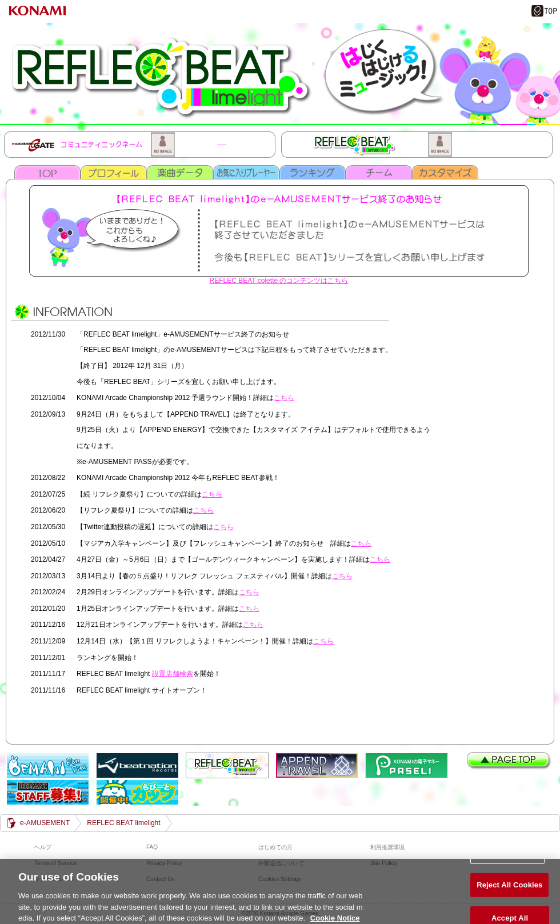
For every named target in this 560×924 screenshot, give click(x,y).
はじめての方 (275, 847)
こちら (284, 398)
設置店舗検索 (173, 674)
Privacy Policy (164, 863)
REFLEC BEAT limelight (280, 72)
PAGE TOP (510, 761)
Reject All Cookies (509, 890)
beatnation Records (137, 765)
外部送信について (281, 863)
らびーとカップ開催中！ (137, 792)
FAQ (152, 847)
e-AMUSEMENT (45, 823)
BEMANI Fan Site (48, 765)
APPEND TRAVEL (317, 765)
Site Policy (384, 863)
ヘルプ (43, 847)
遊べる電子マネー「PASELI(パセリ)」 (407, 765)
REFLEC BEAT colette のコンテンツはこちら (279, 281)
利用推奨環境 (387, 847)
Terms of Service (55, 863)
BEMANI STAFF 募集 (48, 792)
